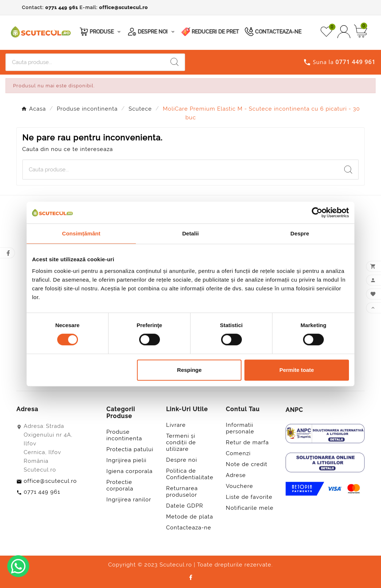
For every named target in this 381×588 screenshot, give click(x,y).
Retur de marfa (247, 442)
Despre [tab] (300, 233)
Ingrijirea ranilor (129, 500)
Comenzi (238, 453)
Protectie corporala (120, 485)
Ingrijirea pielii (126, 460)
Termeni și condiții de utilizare (181, 442)
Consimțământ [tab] (81, 233)
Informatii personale (240, 428)
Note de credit (247, 464)
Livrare (176, 425)
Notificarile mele (250, 508)
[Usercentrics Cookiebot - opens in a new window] (317, 212)
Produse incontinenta (124, 435)
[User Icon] (344, 32)
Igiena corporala (129, 471)
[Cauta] (85, 62)
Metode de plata (190, 517)
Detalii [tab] (190, 233)
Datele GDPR (185, 506)
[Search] (174, 62)
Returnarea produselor (182, 492)
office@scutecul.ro (123, 7)
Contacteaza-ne (189, 528)
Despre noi (182, 460)
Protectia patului (130, 449)
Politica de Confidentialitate (190, 474)
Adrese (236, 475)
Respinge (189, 370)
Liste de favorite (249, 497)
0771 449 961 (62, 7)
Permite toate (297, 370)
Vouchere (239, 486)
